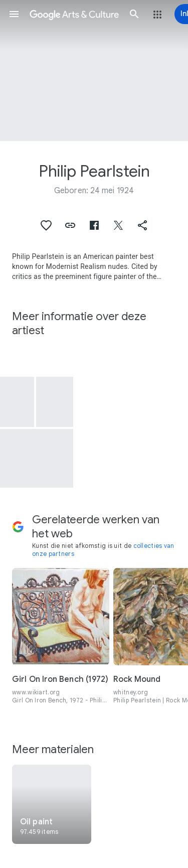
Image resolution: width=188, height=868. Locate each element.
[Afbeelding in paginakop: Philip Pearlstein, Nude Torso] (94, 70)
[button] (14, 14)
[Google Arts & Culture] (74, 14)
